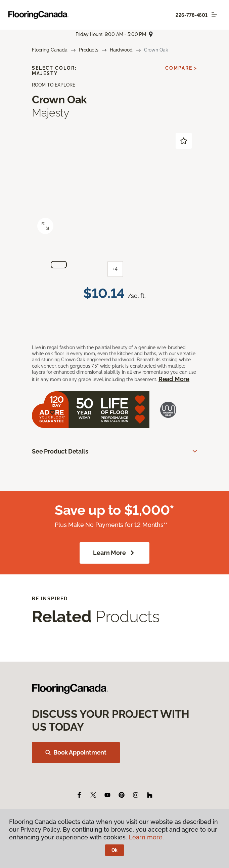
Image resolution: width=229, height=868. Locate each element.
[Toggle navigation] (214, 15)
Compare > (181, 68)
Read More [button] (174, 379)
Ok (115, 850)
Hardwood (121, 50)
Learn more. (146, 837)
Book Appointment (76, 752)
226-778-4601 (192, 15)
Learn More (114, 553)
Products (89, 50)
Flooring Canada (50, 50)
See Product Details (60, 451)
